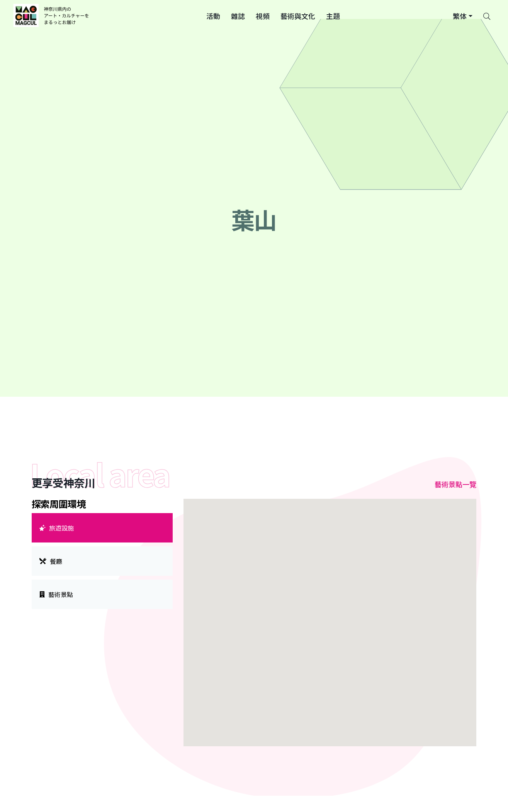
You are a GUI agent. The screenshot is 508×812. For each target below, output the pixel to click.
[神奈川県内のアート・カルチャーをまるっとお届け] (52, 15)
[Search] (487, 15)
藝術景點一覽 (455, 484)
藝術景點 (56, 594)
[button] (213, 15)
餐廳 (51, 561)
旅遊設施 (57, 528)
